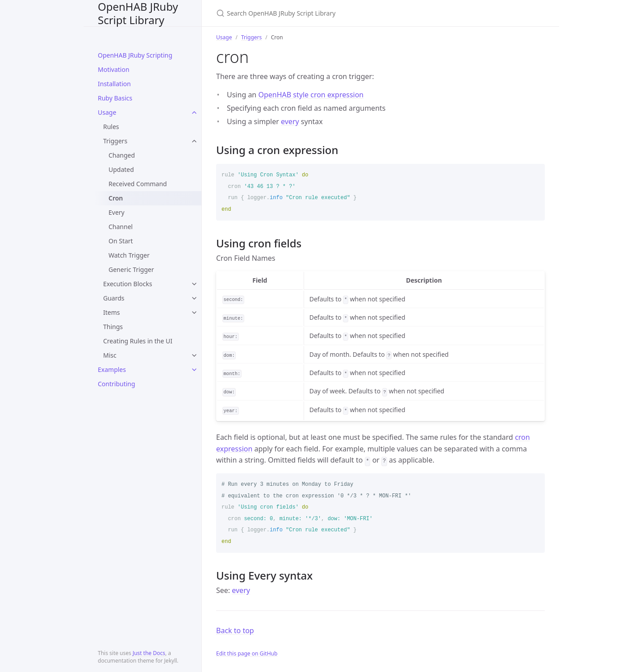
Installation (114, 84)
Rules (111, 127)
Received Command (138, 184)
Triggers (115, 141)
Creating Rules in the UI (138, 341)
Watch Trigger (129, 255)
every (290, 121)
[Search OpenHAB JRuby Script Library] (321, 13)
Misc (110, 355)
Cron (116, 198)
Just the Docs (149, 653)
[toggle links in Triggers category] (194, 141)
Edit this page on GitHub (247, 653)
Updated (121, 169)
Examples (112, 369)
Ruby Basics (115, 98)
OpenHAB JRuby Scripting (135, 55)
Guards (114, 298)
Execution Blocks (128, 284)
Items (112, 312)
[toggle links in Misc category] (194, 355)
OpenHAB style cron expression (311, 95)
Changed (122, 155)
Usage (107, 112)
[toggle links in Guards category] (194, 298)
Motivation (114, 69)
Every (117, 212)
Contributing (117, 384)
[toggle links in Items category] (194, 313)
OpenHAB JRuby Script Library (138, 13)
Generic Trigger (131, 269)
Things (113, 327)
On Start (121, 241)
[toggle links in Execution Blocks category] (194, 284)
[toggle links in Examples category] (194, 370)
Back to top (235, 630)
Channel (121, 227)
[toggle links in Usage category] (194, 113)
